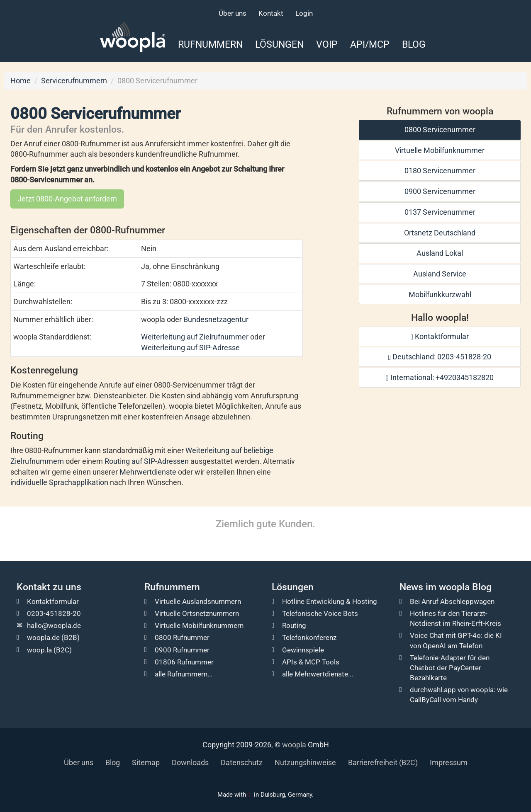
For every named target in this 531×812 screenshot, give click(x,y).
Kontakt (271, 13)
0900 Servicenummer (440, 191)
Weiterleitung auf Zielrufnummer (195, 337)
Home (21, 81)
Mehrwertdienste (148, 472)
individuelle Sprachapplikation (59, 482)
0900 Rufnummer (182, 650)
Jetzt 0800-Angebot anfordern (67, 199)
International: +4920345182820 (440, 377)
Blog (414, 44)
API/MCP (370, 44)
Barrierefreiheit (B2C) (383, 762)
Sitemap (146, 762)
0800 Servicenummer (440, 130)
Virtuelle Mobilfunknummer (440, 150)
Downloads (190, 762)
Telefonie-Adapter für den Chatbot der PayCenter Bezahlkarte (450, 668)
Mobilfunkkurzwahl (440, 295)
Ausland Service (440, 274)
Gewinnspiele (303, 650)
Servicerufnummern (74, 81)
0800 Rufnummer (182, 637)
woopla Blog (465, 587)
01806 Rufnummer (184, 662)
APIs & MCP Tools (311, 662)
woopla (294, 745)
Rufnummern (210, 44)
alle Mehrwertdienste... (318, 674)
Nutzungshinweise (305, 762)
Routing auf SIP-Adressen (147, 461)
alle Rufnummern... (184, 674)
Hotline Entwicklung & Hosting (330, 601)
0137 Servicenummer (440, 212)
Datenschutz (242, 762)
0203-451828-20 (54, 613)
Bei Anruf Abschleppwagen (452, 601)
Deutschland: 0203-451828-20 (440, 357)
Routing (294, 625)
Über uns (233, 13)
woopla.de (43, 637)
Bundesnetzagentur (216, 319)
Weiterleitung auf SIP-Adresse (190, 348)
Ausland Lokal (440, 253)
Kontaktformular (440, 336)
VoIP (327, 44)
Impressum (449, 762)
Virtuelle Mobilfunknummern (199, 625)
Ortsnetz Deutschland (440, 233)
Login (304, 13)
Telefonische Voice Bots (320, 613)
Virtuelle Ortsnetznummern (197, 613)
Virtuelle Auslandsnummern (198, 601)
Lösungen (279, 44)
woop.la (39, 650)
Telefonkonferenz (309, 637)
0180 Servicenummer (440, 171)
